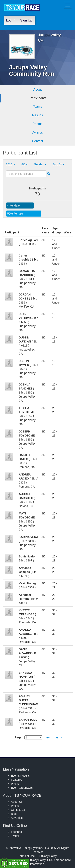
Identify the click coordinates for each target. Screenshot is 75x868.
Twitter (15, 836)
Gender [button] (40, 164)
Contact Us (18, 810)
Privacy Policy (48, 856)
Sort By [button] (59, 164)
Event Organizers (22, 788)
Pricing (15, 784)
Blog (14, 814)
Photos (38, 124)
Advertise (17, 818)
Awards (37, 132)
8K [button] (24, 164)
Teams (37, 107)
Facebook (17, 832)
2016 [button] (10, 164)
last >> (59, 737)
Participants (38, 98)
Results (37, 115)
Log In (11, 20)
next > (49, 737)
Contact (37, 141)
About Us (17, 802)
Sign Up (26, 20)
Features (16, 780)
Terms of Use (26, 856)
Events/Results (20, 776)
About (38, 89)
